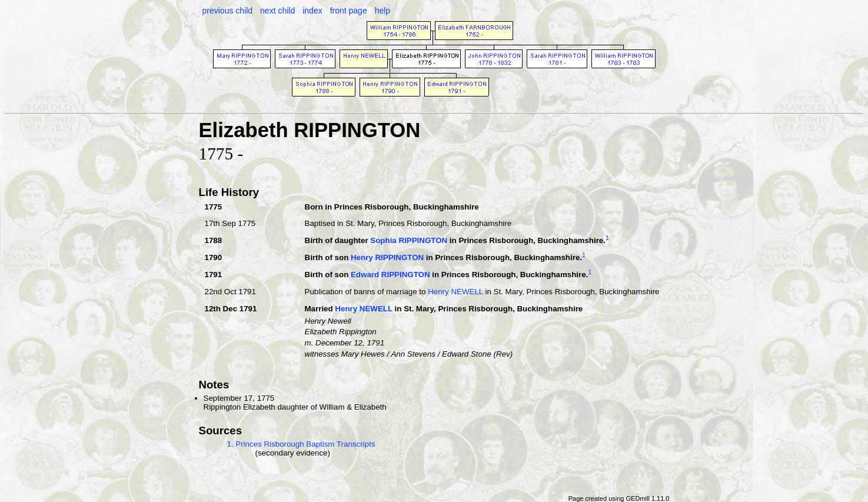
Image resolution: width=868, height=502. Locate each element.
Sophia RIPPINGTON (409, 240)
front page (349, 11)
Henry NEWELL (455, 292)
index (312, 11)
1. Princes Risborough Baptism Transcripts (301, 444)
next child (277, 11)
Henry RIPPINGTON (387, 258)
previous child (228, 11)
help (383, 11)
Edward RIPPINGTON (390, 275)
